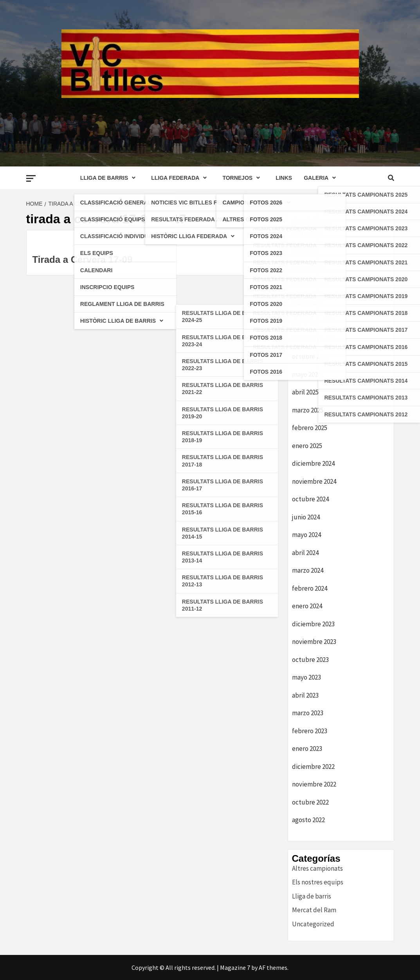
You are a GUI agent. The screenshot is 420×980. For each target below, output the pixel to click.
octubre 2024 (310, 499)
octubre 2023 (310, 660)
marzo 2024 (308, 570)
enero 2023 (307, 749)
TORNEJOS (243, 178)
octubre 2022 (310, 802)
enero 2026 (307, 303)
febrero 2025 (310, 428)
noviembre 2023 (314, 642)
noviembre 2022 (314, 784)
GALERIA (322, 178)
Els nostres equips (318, 882)
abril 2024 (305, 553)
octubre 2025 (310, 356)
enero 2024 (307, 606)
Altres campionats (317, 868)
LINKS (284, 178)
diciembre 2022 (313, 767)
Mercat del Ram (314, 910)
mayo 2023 (306, 677)
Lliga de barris (312, 896)
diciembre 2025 (313, 321)
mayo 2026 (306, 232)
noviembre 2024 (314, 481)
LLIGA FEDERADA (181, 178)
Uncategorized (313, 924)
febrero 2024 (310, 588)
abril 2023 (305, 695)
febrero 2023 (310, 731)
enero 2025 (307, 446)
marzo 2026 (308, 268)
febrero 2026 (310, 285)
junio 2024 (306, 517)
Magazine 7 (235, 967)
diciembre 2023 (313, 624)
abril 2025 (305, 392)
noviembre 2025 (314, 339)
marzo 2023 (308, 713)
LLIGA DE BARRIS (110, 178)
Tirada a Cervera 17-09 (83, 259)
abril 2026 (305, 250)
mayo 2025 (306, 374)
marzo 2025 (308, 410)
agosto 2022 (308, 820)
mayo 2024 (306, 535)
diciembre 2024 (313, 463)
